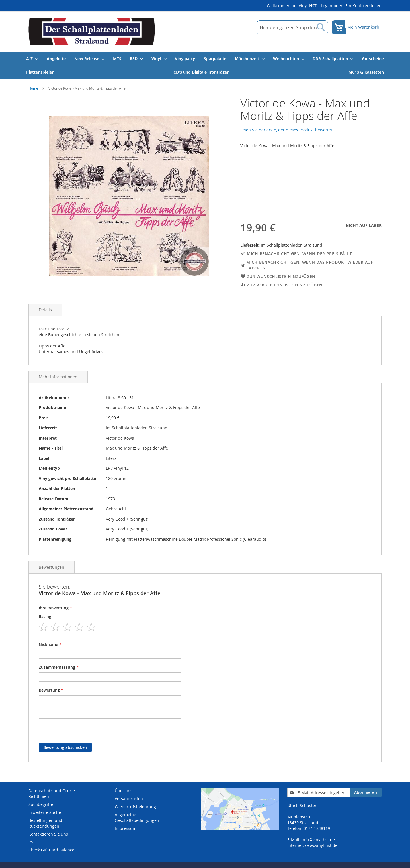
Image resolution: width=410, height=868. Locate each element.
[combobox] (288, 27)
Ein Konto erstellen (363, 6)
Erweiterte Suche (45, 812)
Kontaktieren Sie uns (48, 834)
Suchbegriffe (41, 804)
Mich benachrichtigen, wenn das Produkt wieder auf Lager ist (309, 265)
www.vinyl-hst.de (321, 845)
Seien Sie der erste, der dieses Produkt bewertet (286, 130)
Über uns (124, 791)
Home (33, 88)
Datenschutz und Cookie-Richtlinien (52, 793)
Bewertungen (52, 567)
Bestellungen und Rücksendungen (45, 823)
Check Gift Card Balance (51, 850)
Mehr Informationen (58, 377)
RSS (32, 842)
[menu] (205, 65)
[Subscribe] (366, 792)
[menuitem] (32, 59)
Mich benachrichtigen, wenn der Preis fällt (299, 254)
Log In (327, 6)
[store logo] (92, 31)
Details (45, 310)
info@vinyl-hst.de (318, 840)
